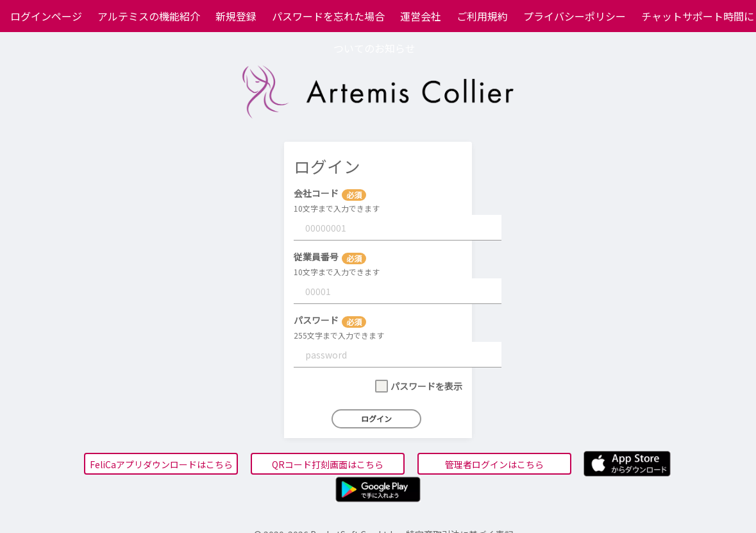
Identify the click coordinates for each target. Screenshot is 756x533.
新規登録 (236, 16)
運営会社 (421, 16)
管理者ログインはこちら (494, 464)
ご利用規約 (482, 16)
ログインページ (46, 16)
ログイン (376, 419)
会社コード (316, 193)
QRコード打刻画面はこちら (328, 464)
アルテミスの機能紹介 (149, 16)
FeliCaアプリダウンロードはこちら (161, 464)
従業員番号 (316, 257)
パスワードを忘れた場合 (328, 16)
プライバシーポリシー (575, 16)
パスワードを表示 (426, 386)
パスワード (316, 320)
